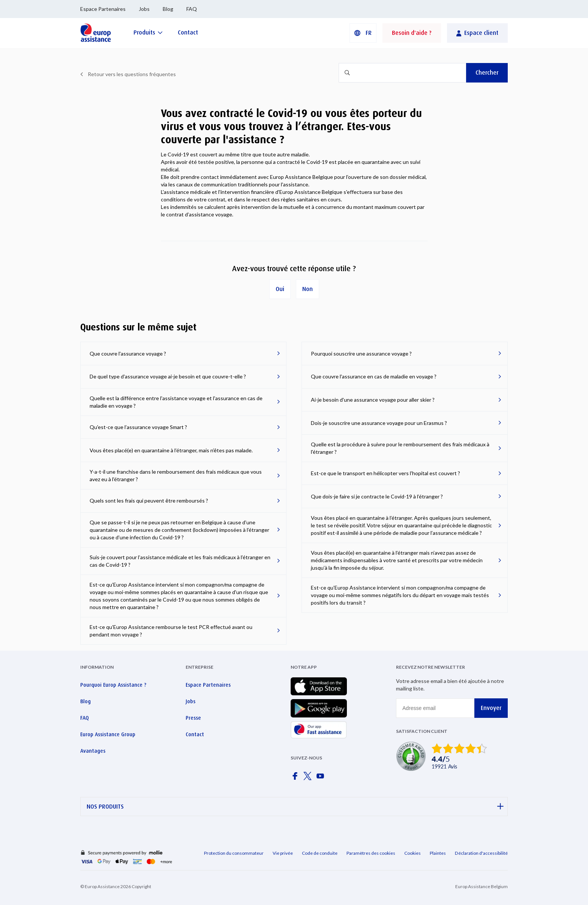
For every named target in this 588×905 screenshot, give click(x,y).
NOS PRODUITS (295, 807)
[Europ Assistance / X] (309, 778)
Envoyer (491, 708)
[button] (363, 33)
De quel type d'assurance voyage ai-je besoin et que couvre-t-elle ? (168, 376)
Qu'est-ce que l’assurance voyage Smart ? (138, 427)
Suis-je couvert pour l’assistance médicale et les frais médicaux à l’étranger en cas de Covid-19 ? (180, 561)
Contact (195, 734)
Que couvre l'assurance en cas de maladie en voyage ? (374, 376)
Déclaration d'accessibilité (481, 853)
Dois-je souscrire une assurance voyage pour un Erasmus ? (379, 423)
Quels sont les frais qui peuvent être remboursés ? (149, 501)
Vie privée (283, 853)
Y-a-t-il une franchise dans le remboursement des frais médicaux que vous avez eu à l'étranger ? (176, 475)
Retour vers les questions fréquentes (132, 74)
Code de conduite (320, 853)
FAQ (192, 9)
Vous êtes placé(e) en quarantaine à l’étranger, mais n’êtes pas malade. (171, 450)
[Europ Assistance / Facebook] (296, 778)
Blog (168, 9)
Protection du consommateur (234, 853)
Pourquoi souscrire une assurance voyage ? (361, 353)
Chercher (487, 73)
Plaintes (438, 853)
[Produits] (148, 32)
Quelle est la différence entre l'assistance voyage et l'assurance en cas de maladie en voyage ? (176, 402)
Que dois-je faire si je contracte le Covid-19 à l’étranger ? (377, 496)
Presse (193, 718)
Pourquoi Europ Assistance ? (113, 685)
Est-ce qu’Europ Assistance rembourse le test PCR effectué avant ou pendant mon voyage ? (171, 631)
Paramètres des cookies (371, 853)
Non (307, 289)
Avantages (93, 751)
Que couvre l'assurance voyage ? (128, 353)
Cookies (412, 853)
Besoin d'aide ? (412, 33)
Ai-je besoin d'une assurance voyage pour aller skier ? (373, 400)
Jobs (144, 9)
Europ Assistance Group (108, 734)
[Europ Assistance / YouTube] (322, 778)
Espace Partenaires (103, 9)
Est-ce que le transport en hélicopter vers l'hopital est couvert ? (385, 473)
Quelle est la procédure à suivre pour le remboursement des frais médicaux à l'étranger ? (400, 448)
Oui (280, 289)
